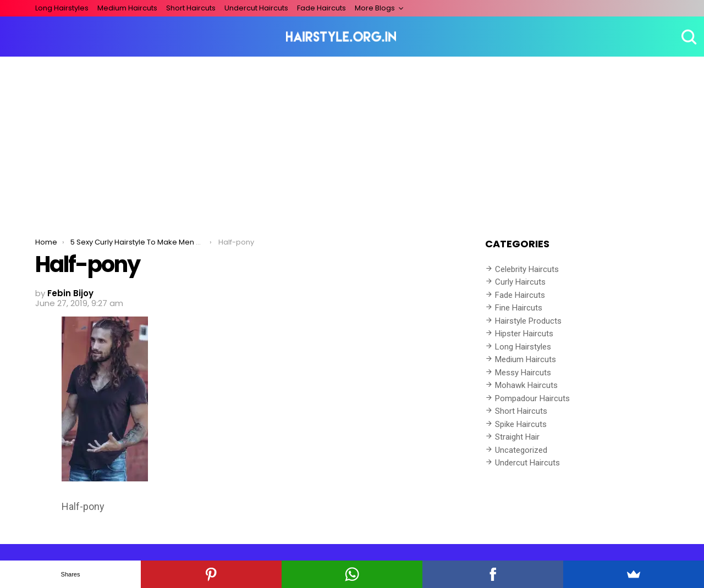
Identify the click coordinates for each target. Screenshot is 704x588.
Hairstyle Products (528, 321)
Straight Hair (517, 437)
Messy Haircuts (523, 373)
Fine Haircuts (519, 308)
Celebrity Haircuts (527, 269)
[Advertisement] (352, 139)
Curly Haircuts (520, 282)
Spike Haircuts (521, 424)
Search (687, 37)
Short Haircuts (191, 8)
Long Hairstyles (62, 8)
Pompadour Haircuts (532, 398)
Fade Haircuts (321, 8)
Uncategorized (521, 450)
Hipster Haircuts (524, 334)
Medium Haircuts (127, 8)
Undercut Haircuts (256, 8)
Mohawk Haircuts (526, 385)
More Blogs (375, 8)
